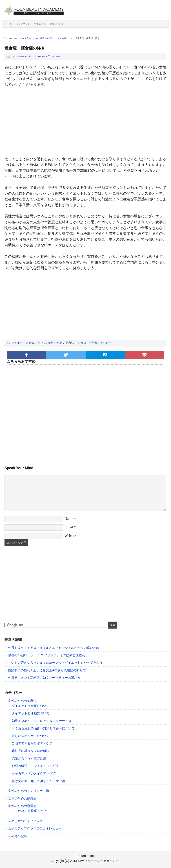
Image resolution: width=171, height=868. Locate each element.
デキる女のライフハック (25, 821)
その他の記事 (18, 836)
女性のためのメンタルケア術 (29, 791)
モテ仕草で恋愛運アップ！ (31, 811)
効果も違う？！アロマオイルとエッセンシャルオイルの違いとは (54, 648)
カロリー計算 (89, 343)
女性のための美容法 (61, 343)
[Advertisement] (86, 125)
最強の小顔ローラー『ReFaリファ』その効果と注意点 (47, 655)
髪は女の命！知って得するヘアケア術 (38, 781)
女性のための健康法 (22, 798)
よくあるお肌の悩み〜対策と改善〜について (43, 728)
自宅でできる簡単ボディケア (32, 743)
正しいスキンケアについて (31, 736)
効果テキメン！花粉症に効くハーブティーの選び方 (44, 678)
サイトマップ (23, 24)
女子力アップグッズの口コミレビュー (35, 828)
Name (69, 519)
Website (70, 536)
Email (69, 527)
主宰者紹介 (40, 24)
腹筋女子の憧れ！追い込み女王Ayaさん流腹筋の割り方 (47, 670)
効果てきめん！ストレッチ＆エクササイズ (42, 721)
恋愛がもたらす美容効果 (29, 758)
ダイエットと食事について (29, 343)
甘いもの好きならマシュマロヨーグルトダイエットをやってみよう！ (57, 663)
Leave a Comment (49, 56)
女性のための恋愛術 (22, 806)
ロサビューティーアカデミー (53, 11)
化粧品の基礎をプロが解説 (31, 751)
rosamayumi (23, 56)
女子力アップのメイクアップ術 (34, 773)
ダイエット (107, 343)
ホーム (8, 24)
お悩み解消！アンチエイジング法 (35, 766)
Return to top (85, 856)
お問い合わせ (57, 24)
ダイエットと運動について (31, 713)
